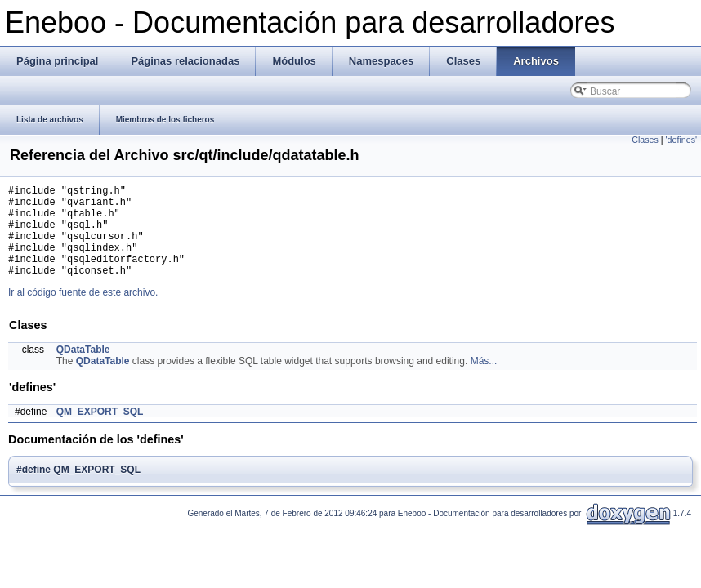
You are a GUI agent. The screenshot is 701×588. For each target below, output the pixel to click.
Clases (645, 140)
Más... (484, 381)
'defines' (681, 140)
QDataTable (83, 369)
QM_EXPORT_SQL (100, 431)
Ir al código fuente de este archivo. (83, 312)
